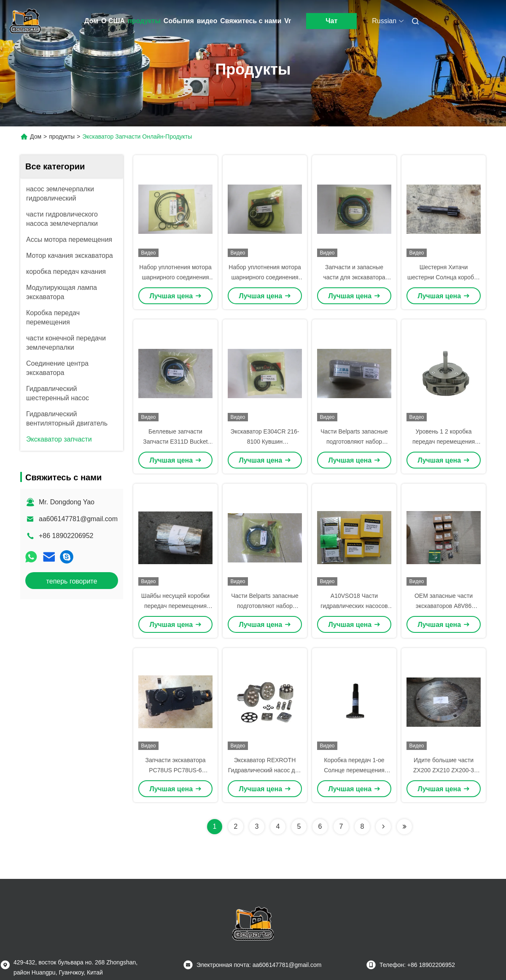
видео (207, 21)
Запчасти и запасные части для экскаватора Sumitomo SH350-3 (354, 277)
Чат (331, 21)
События (179, 21)
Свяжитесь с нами (251, 21)
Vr (288, 21)
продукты (144, 21)
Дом (91, 21)
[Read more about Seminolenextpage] (383, 827)
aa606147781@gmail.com (78, 519)
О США (113, 21)
